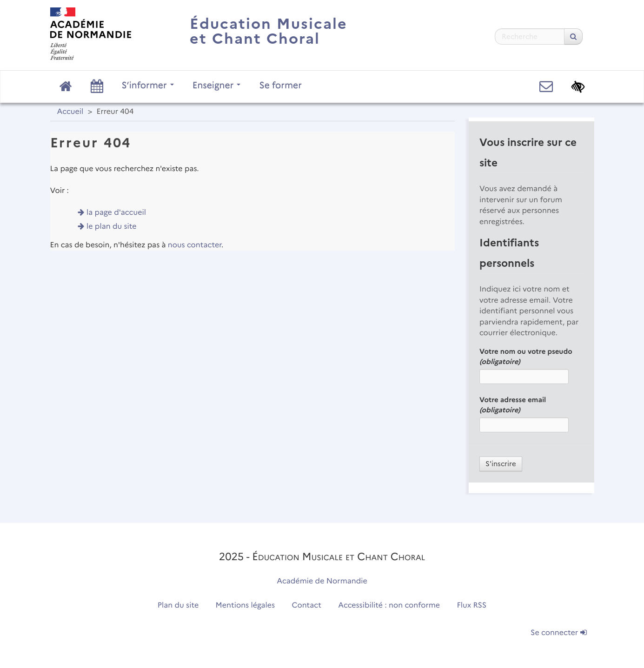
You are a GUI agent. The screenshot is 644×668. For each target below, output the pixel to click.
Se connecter (558, 633)
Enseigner (217, 85)
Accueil (70, 112)
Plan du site (178, 605)
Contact (306, 605)
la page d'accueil (116, 213)
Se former (280, 85)
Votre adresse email (513, 405)
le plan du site (112, 227)
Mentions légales (246, 605)
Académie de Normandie (322, 581)
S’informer (148, 85)
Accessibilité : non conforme (389, 605)
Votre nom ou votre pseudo (526, 357)
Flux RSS (472, 605)
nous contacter (195, 245)
